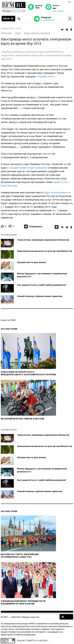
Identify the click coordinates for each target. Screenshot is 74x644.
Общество (6, 33)
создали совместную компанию (28, 168)
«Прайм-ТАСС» (46, 76)
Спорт (18, 33)
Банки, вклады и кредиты (37, 33)
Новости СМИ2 (8, 320)
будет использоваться (57, 192)
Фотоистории (9, 329)
